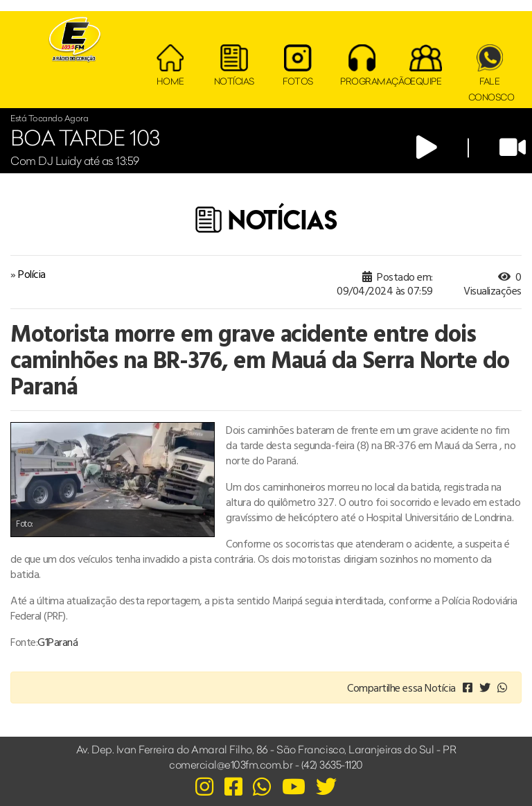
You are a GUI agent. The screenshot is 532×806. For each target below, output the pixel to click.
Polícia (32, 274)
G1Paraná (57, 642)
